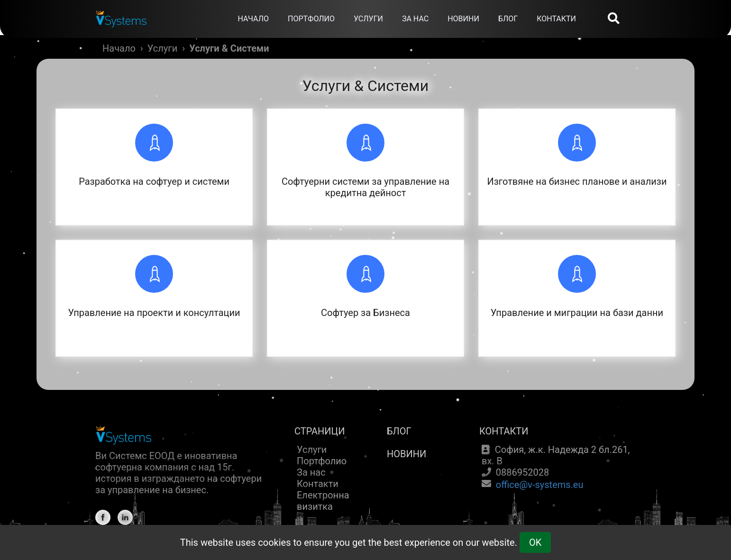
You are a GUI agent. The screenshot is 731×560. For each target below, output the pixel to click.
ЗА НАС (415, 19)
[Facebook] (103, 517)
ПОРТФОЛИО (311, 19)
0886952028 (522, 472)
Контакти (318, 484)
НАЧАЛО (253, 19)
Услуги (162, 48)
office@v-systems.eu (540, 485)
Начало (119, 48)
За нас (311, 472)
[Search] (614, 19)
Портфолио (322, 461)
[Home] (121, 12)
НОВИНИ (463, 19)
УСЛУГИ (368, 19)
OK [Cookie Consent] (535, 542)
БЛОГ (508, 19)
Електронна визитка (323, 501)
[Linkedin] (125, 517)
